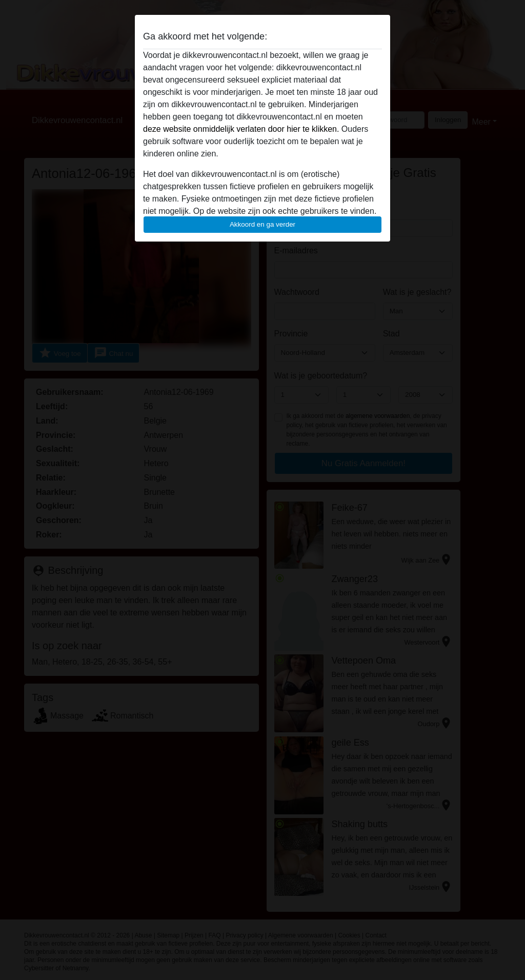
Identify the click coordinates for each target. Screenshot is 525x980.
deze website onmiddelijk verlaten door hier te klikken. (241, 129)
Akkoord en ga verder (262, 224)
